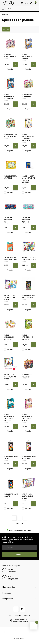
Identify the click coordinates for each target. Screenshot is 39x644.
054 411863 (12, 572)
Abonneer (19, 554)
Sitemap (22, 638)
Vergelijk (10, 69)
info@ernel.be (13, 579)
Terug (5, 15)
